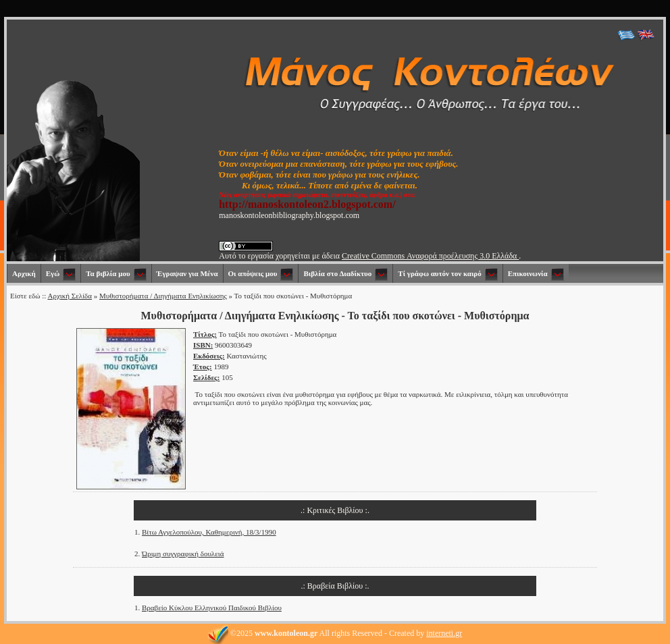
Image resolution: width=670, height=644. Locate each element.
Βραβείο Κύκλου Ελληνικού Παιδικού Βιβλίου (212, 608)
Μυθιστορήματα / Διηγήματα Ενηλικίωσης (163, 296)
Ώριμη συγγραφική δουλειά (183, 554)
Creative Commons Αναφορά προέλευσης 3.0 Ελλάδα (430, 256)
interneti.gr (444, 633)
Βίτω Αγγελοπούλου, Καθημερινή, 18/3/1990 (209, 532)
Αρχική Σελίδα (70, 296)
